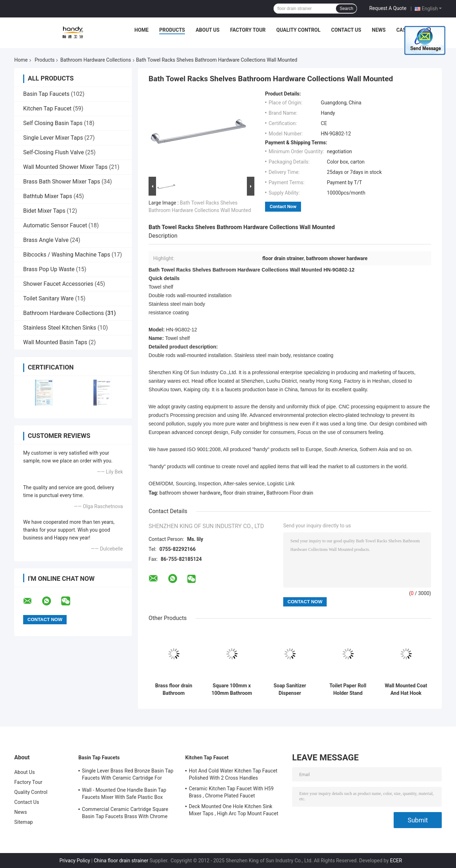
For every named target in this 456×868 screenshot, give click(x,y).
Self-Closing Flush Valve (53, 152)
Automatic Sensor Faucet (55, 225)
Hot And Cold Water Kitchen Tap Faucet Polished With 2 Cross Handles (233, 774)
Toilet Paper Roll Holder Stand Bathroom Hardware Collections (348, 689)
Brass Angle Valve (46, 240)
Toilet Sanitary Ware (48, 298)
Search (346, 9)
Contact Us (346, 30)
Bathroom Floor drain (290, 493)
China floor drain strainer (121, 861)
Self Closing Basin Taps (53, 123)
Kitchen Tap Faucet (47, 108)
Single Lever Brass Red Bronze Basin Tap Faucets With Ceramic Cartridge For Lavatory (128, 775)
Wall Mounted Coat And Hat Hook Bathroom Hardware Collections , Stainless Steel (406, 689)
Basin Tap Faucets (46, 94)
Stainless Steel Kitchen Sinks (60, 328)
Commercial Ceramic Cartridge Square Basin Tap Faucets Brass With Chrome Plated (125, 814)
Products (172, 30)
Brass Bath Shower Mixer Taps (62, 182)
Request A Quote (388, 8)
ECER (396, 861)
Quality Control (299, 30)
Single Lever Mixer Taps (53, 138)
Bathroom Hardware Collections (95, 60)
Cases (404, 30)
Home (141, 30)
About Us (208, 30)
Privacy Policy (75, 861)
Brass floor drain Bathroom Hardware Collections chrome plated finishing (173, 689)
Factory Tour (248, 30)
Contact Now (283, 206)
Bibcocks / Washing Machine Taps (67, 255)
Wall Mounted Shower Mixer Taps (65, 167)
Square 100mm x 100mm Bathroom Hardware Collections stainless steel (232, 689)
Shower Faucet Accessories (58, 284)
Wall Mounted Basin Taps (55, 342)
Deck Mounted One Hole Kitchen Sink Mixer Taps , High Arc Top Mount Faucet (234, 810)
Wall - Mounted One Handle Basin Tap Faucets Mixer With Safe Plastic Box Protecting (124, 795)
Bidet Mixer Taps (44, 211)
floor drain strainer (243, 493)
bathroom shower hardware (190, 493)
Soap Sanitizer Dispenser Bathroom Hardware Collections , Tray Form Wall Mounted (290, 689)
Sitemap (24, 822)
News (379, 30)
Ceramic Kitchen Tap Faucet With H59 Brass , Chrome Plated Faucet (231, 792)
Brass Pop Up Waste (49, 269)
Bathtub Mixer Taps (48, 196)
